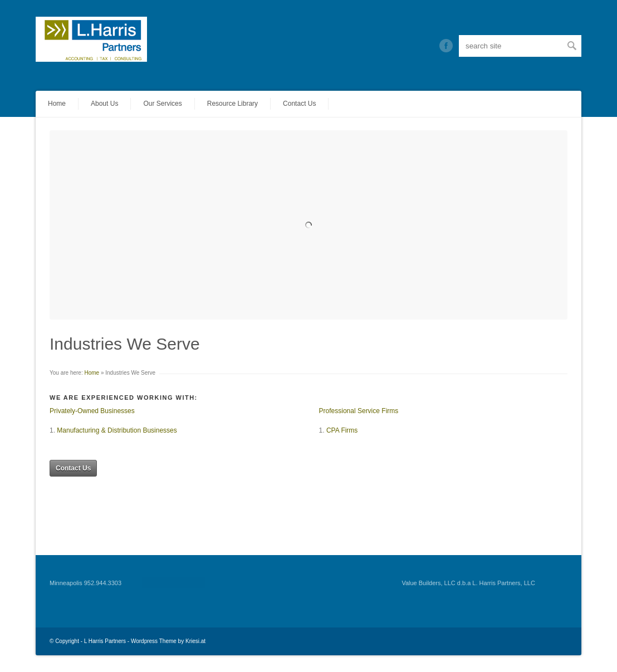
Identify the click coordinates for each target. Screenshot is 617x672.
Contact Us (299, 104)
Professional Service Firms (359, 411)
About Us (104, 104)
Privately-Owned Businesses (92, 411)
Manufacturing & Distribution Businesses (117, 430)
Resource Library (232, 104)
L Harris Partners (105, 641)
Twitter (446, 46)
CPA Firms (342, 430)
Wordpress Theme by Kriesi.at (168, 641)
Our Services (162, 104)
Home (57, 104)
